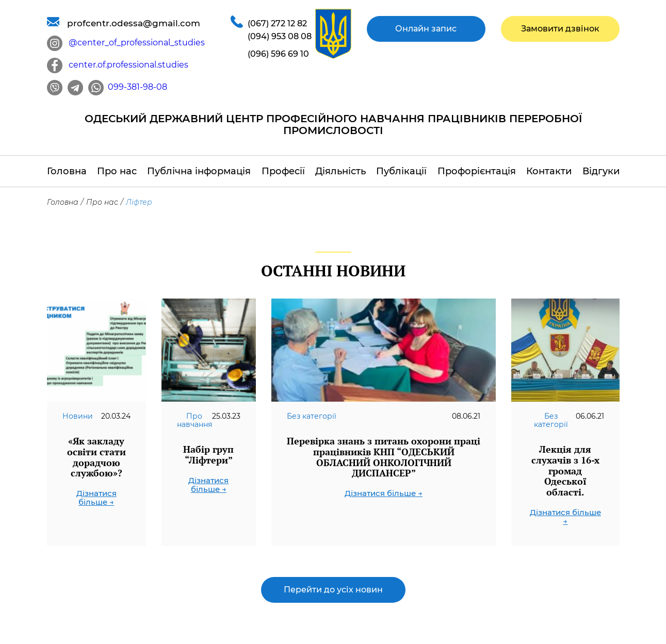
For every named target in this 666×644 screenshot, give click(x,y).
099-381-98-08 (128, 87)
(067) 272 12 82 (277, 23)
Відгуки (601, 171)
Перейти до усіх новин (333, 590)
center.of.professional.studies (118, 65)
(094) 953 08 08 (280, 36)
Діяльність (340, 171)
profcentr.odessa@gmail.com (124, 23)
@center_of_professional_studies (126, 43)
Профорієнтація (477, 171)
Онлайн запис (426, 29)
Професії (283, 171)
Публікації (401, 171)
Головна (67, 171)
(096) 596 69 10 (278, 54)
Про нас (117, 171)
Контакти (549, 171)
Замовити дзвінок (560, 29)
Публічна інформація (199, 171)
